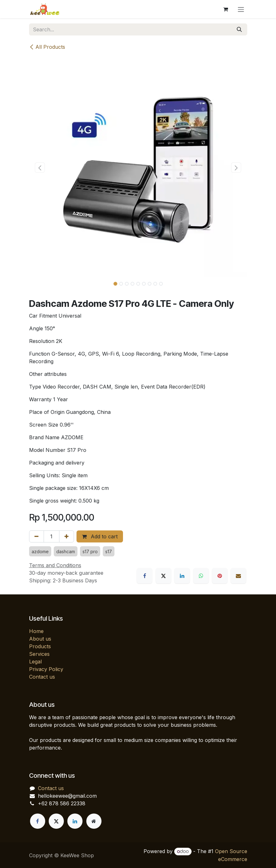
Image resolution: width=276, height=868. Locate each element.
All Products (47, 47)
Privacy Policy (46, 669)
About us (40, 639)
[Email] (238, 576)
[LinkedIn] (182, 576)
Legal (35, 662)
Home (36, 631)
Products (40, 646)
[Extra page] (94, 821)
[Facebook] (144, 576)
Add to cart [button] (100, 536)
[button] (40, 168)
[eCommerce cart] (226, 9)
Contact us (42, 677)
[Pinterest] (220, 576)
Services (39, 654)
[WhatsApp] (201, 576)
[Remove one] (37, 536)
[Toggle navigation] (241, 9)
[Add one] (67, 536)
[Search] (239, 29)
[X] (163, 576)
